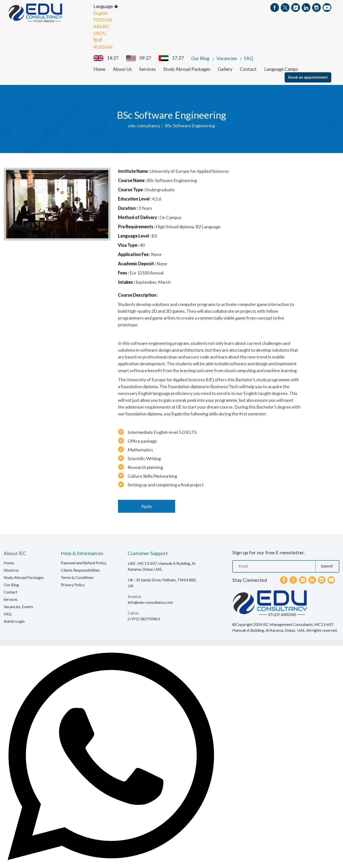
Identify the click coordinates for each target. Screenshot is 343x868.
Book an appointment (308, 76)
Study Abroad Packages (187, 68)
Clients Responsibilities (80, 569)
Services (147, 68)
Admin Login (14, 620)
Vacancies (227, 58)
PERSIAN (103, 19)
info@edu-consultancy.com (150, 601)
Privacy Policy (73, 584)
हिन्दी (98, 39)
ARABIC (102, 26)
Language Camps (281, 68)
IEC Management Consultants (288, 624)
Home (99, 68)
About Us (122, 68)
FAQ (249, 58)
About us (11, 569)
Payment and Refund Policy (84, 562)
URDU (100, 33)
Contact (248, 68)
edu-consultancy (144, 125)
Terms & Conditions (77, 577)
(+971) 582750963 (144, 618)
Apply (147, 505)
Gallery (225, 68)
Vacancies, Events (18, 606)
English (101, 12)
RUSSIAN (103, 46)
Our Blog (200, 58)
